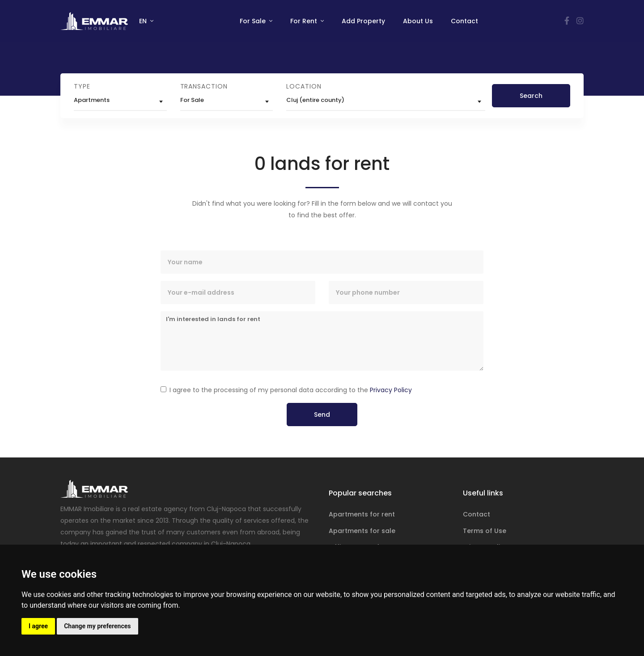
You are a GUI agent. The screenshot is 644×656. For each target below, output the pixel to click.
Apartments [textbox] (92, 100)
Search (531, 96)
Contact (464, 21)
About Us (418, 21)
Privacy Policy (391, 390)
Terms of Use (485, 531)
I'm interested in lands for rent (322, 341)
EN (144, 21)
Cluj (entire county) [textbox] (315, 100)
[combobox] (120, 102)
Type (82, 86)
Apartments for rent (362, 514)
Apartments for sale (362, 531)
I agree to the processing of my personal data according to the (291, 390)
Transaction (204, 86)
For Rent (305, 21)
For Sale (254, 21)
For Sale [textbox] (192, 100)
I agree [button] (38, 626)
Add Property (363, 21)
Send (322, 415)
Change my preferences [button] (97, 626)
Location (304, 86)
